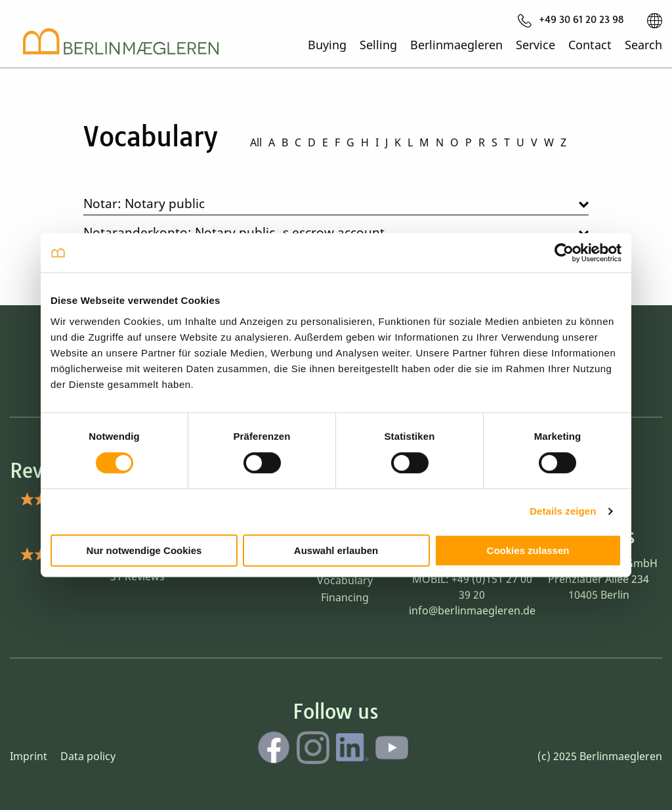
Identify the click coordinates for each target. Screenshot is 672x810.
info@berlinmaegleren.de (472, 610)
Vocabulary (345, 580)
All (256, 142)
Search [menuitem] (643, 44)
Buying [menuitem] (327, 44)
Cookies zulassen (528, 550)
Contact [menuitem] (590, 44)
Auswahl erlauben (336, 550)
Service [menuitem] (535, 44)
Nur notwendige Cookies (144, 550)
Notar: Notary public (144, 203)
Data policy (88, 756)
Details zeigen (563, 511)
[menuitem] (571, 20)
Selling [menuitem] (378, 44)
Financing (345, 597)
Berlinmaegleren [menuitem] (456, 44)
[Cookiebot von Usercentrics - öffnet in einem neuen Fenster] (564, 253)
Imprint (29, 756)
